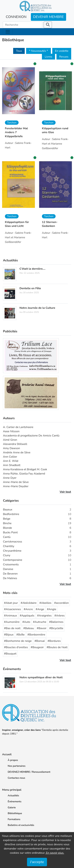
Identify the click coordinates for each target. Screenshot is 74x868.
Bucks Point (10, 532)
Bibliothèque (15, 813)
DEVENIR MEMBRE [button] (48, 17)
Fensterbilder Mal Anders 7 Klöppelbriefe (16, 132)
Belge (7, 519)
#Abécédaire (29, 603)
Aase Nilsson (11, 431)
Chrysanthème (12, 551)
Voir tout (65, 492)
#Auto (26, 622)
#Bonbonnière (36, 635)
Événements (15, 802)
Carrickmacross (13, 542)
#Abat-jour (11, 603)
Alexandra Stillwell (15, 444)
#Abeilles (45, 603)
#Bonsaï (40, 641)
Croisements (11, 565)
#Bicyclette (56, 628)
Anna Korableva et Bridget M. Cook (25, 469)
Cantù (7, 537)
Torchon (12, 123)
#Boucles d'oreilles (16, 647)
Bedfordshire (11, 514)
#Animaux (11, 616)
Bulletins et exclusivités (21, 825)
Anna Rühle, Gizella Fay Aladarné (24, 474)
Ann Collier (10, 457)
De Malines (10, 578)
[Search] (23, 25)
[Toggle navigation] (8, 32)
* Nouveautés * (38, 51)
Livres (48, 57)
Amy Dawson (11, 448)
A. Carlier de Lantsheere (18, 427)
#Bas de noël (12, 628)
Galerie (12, 807)
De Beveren (10, 574)
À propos (13, 760)
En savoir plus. (55, 853)
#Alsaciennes (12, 609)
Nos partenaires (17, 766)
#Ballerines (56, 622)
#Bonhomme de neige (18, 641)
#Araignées (44, 616)
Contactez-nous (16, 778)
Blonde (7, 528)
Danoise (8, 569)
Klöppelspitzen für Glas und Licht (17, 224)
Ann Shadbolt (12, 465)
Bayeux (8, 510)
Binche (7, 523)
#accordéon (61, 603)
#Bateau (29, 628)
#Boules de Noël (57, 647)
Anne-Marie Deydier (16, 486)
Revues (64, 57)
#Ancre (28, 609)
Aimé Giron (10, 440)
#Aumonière (12, 622)
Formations (14, 819)
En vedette (62, 51)
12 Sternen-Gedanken (50, 224)
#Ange (40, 609)
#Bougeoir (37, 647)
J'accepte (37, 862)
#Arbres (59, 616)
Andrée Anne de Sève (17, 452)
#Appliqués (27, 616)
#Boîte (20, 635)
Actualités (13, 796)
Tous (19, 51)
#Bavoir (42, 628)
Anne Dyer (10, 478)
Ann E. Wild (11, 461)
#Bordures (54, 641)
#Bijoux (9, 635)
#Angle (52, 609)
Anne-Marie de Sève (16, 482)
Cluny (7, 555)
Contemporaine (13, 560)
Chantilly (9, 546)
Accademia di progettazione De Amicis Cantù (31, 436)
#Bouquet (10, 654)
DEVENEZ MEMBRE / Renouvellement (29, 772)
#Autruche (40, 622)
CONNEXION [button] (16, 17)
